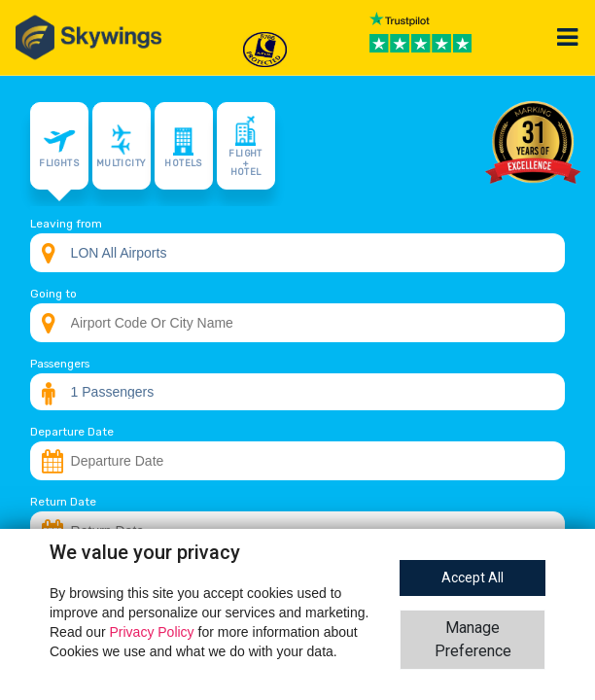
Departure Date (72, 432)
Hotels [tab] (183, 146)
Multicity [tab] (121, 146)
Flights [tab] (59, 146)
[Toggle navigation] (568, 37)
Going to (53, 294)
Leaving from (66, 224)
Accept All (472, 577)
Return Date (63, 502)
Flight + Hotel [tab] (245, 146)
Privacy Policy (153, 632)
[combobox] (298, 253)
